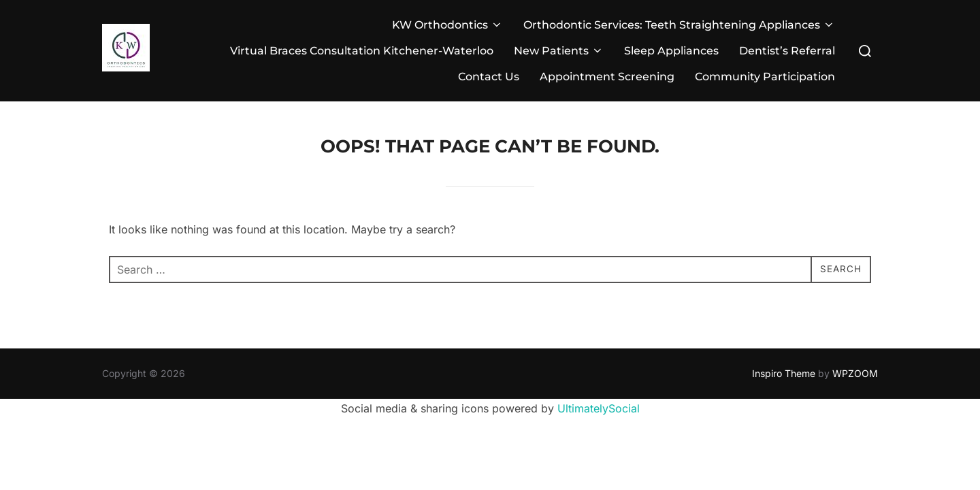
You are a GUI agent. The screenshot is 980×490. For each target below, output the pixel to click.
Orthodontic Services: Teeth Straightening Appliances (679, 25)
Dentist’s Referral (787, 51)
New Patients (559, 51)
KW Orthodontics (447, 25)
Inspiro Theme (784, 373)
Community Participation (765, 77)
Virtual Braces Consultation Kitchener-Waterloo (362, 51)
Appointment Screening (607, 77)
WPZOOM (855, 373)
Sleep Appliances (671, 51)
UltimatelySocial (599, 408)
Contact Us (489, 77)
